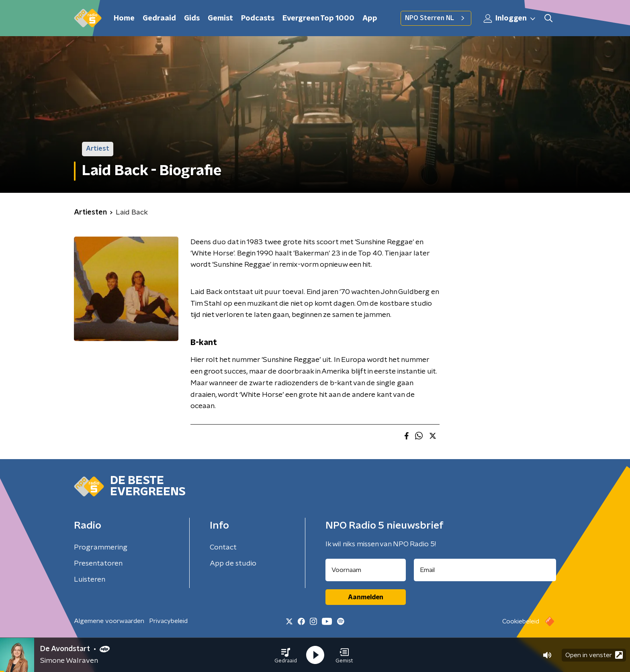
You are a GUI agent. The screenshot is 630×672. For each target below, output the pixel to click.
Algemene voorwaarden (109, 621)
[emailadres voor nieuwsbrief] (485, 570)
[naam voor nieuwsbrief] (366, 570)
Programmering (101, 547)
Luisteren (90, 580)
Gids (192, 18)
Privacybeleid (168, 621)
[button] (286, 655)
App (370, 18)
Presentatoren (98, 564)
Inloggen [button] (510, 18)
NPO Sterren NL (436, 18)
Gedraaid (159, 18)
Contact (223, 547)
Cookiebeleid (521, 621)
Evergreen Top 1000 (318, 18)
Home (124, 18)
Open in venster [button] (594, 655)
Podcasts (258, 18)
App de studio (233, 564)
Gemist (220, 18)
